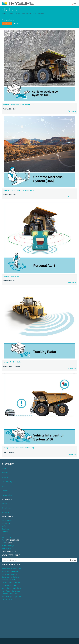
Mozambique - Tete (9, 585)
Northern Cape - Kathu (10, 594)
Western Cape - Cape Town (12, 597)
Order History (7, 508)
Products (11, 13)
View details (72, 111)
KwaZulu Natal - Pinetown (11, 583)
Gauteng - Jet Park (8, 580)
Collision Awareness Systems (26, 13)
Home (4, 13)
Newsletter (6, 512)
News (4, 486)
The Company (7, 482)
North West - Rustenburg (11, 591)
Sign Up (73, 560)
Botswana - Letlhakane (10, 577)
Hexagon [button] (17, 24)
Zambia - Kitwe (7, 599)
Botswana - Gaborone (10, 571)
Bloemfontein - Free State (11, 569)
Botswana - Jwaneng (9, 574)
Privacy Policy (7, 495)
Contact (5, 491)
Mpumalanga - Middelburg (11, 588)
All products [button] (7, 24)
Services (5, 477)
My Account (6, 503)
